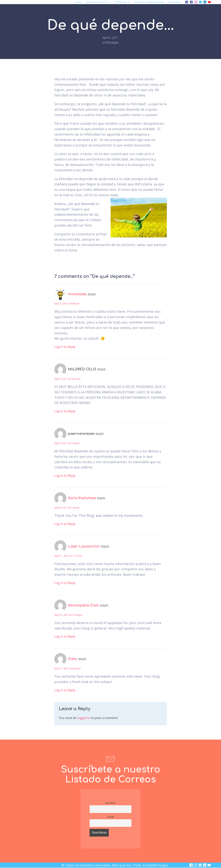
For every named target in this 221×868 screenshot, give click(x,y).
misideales (77, 294)
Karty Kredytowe (82, 498)
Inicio (78, 2)
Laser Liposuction (84, 546)
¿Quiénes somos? (98, 2)
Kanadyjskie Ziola (84, 605)
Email (110, 817)
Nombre (110, 803)
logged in (84, 718)
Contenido (123, 2)
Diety (73, 659)
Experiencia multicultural (149, 2)
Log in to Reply (65, 347)
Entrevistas (174, 2)
